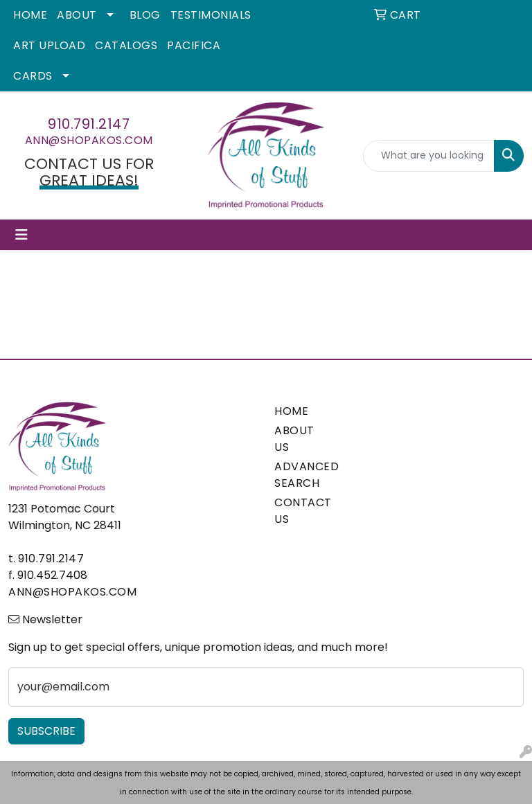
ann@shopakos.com (89, 140)
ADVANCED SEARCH (299, 475)
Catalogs (126, 45)
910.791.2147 (89, 124)
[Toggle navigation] (21, 235)
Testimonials (211, 15)
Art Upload (49, 45)
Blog (145, 15)
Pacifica (194, 45)
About (77, 15)
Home (30, 15)
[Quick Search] (429, 156)
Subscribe (46, 731)
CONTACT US (299, 511)
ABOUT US (294, 439)
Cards (33, 76)
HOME (291, 411)
